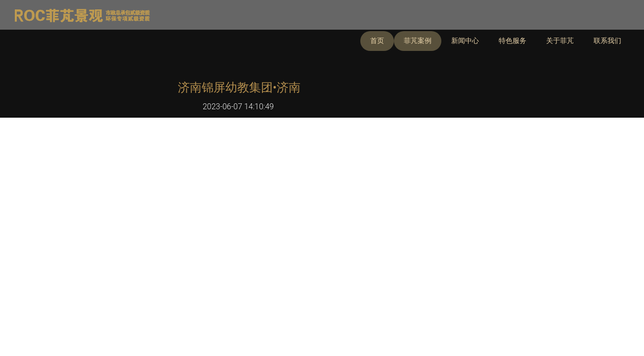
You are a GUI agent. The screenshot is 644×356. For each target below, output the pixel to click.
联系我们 (607, 41)
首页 (377, 41)
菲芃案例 (418, 41)
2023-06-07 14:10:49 (238, 107)
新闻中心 (465, 41)
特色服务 (513, 41)
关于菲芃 (560, 41)
